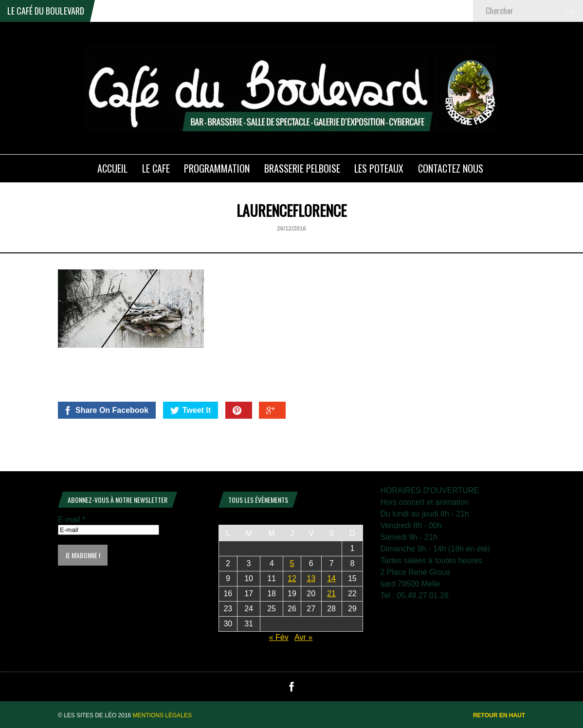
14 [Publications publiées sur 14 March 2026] (331, 578)
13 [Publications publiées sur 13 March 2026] (311, 578)
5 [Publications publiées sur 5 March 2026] (292, 563)
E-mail (72, 520)
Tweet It (191, 410)
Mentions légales (162, 715)
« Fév (279, 637)
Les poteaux (379, 168)
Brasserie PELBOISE (302, 168)
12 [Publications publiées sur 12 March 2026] (292, 578)
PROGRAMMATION (217, 168)
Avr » (303, 637)
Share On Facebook (106, 410)
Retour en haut (499, 715)
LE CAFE (156, 168)
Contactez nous (451, 168)
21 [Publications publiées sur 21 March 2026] (331, 594)
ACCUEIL (112, 168)
